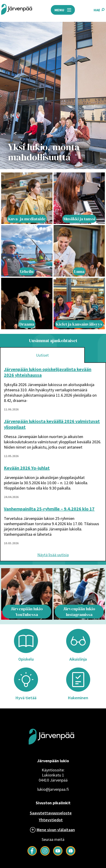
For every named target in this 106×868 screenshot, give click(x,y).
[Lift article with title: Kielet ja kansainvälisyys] (79, 304)
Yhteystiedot (51, 820)
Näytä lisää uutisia (53, 555)
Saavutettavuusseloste (51, 813)
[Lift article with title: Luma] (79, 251)
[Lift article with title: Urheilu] (27, 251)
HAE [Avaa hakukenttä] (99, 10)
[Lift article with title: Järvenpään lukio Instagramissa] (79, 594)
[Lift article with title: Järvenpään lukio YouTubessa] (27, 594)
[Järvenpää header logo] (17, 10)
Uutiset (42, 355)
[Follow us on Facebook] (32, 854)
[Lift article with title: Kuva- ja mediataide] (27, 198)
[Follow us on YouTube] (58, 854)
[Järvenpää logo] (51, 752)
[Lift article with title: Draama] (27, 304)
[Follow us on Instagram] (45, 854)
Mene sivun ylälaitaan (56, 830)
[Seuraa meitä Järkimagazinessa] (71, 854)
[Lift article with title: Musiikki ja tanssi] (79, 198)
